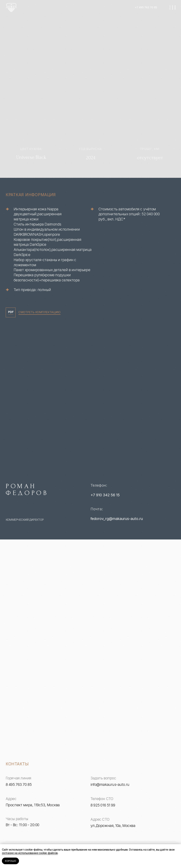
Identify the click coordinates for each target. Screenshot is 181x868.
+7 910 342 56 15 (105, 495)
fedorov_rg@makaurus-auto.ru (117, 519)
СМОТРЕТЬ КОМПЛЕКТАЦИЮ (39, 312)
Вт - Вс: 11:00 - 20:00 (22, 825)
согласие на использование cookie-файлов (30, 853)
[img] (11, 7)
